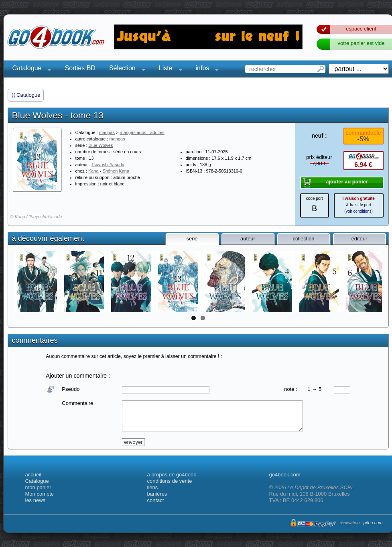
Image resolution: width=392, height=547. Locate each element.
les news (36, 500)
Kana (93, 171)
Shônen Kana (116, 171)
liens (153, 487)
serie (192, 239)
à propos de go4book (172, 475)
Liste (168, 69)
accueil (33, 475)
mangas (107, 132)
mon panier (38, 487)
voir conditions (359, 211)
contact (156, 500)
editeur (360, 239)
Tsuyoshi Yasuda (108, 165)
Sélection (125, 69)
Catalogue (29, 69)
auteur (248, 239)
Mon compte (40, 494)
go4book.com (285, 475)
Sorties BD (80, 68)
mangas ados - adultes (142, 132)
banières (157, 494)
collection (303, 239)
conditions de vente (170, 481)
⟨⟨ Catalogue (26, 95)
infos (205, 69)
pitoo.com (373, 523)
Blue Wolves (101, 145)
